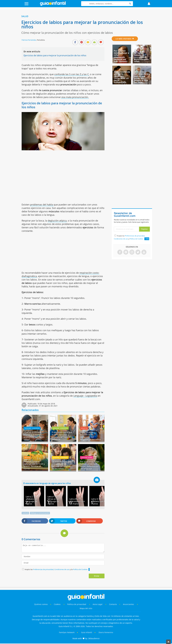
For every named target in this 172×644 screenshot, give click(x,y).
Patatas (27, 457)
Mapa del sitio (86, 608)
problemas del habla (42, 205)
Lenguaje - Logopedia (85, 396)
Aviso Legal (98, 604)
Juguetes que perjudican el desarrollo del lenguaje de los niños (90, 436)
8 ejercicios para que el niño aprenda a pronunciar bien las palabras (62, 436)
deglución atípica (57, 221)
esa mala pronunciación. (75, 97)
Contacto (113, 604)
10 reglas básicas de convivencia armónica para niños (141, 57)
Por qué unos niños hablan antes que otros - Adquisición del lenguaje (90, 465)
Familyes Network (67, 632)
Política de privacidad (77, 604)
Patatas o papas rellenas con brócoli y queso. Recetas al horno (34, 465)
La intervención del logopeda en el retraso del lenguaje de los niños (62, 465)
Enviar (97, 576)
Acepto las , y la (56, 569)
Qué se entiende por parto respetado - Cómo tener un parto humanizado (122, 77)
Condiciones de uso (62, 569)
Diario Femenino (106, 632)
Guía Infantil (87, 632)
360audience (94, 638)
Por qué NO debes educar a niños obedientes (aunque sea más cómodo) (121, 56)
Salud (25, 16)
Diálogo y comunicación (40, 513)
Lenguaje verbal (87, 457)
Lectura (25, 513)
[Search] (130, 4)
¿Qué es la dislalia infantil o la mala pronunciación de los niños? (34, 436)
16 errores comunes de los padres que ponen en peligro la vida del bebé (142, 77)
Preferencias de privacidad (43, 569)
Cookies (57, 604)
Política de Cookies (80, 569)
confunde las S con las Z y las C (72, 74)
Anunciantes (128, 604)
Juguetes (84, 428)
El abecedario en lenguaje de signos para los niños (47, 483)
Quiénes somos (41, 604)
